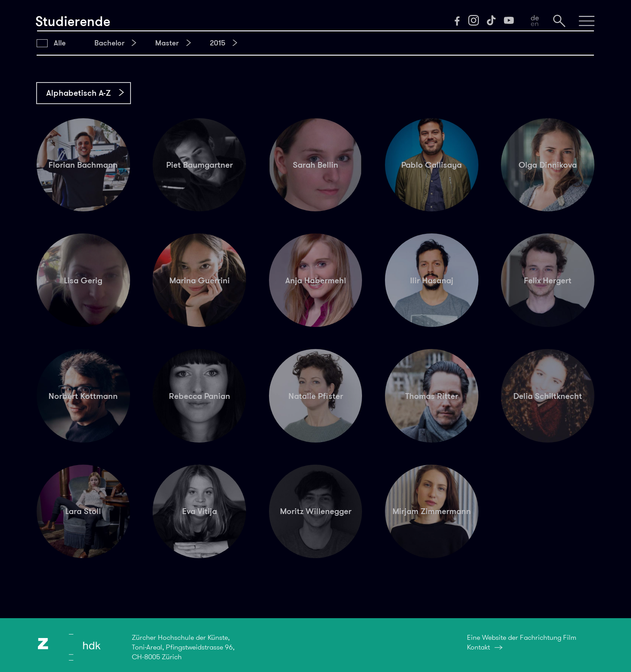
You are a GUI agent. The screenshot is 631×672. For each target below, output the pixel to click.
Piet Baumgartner (200, 165)
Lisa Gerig (83, 280)
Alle (60, 43)
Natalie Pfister (316, 396)
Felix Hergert (548, 280)
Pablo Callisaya (431, 165)
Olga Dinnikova (548, 165)
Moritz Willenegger (316, 511)
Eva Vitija (200, 511)
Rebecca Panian (200, 396)
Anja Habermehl (316, 280)
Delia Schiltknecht (548, 396)
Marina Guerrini (200, 280)
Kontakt (478, 647)
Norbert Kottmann (83, 396)
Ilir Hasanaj (432, 280)
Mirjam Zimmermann (432, 511)
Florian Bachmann (83, 165)
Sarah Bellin (315, 165)
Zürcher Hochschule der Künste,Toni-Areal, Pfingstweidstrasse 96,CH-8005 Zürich (183, 647)
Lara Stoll (83, 511)
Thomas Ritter (432, 396)
